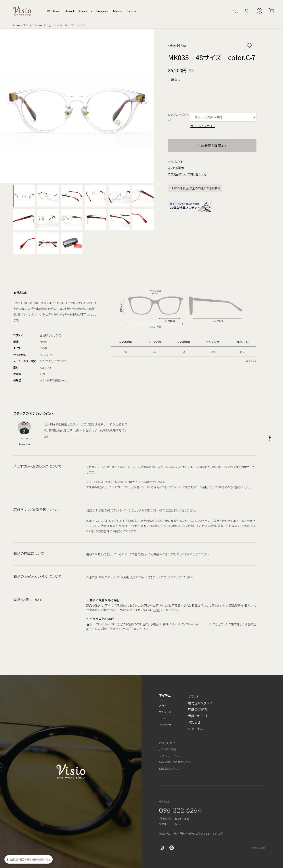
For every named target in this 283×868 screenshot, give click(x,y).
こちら (157, 610)
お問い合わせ (167, 743)
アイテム (165, 695)
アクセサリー (166, 725)
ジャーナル (196, 729)
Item (57, 11)
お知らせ (194, 722)
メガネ (163, 705)
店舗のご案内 (198, 709)
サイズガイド (176, 162)
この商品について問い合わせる (187, 174)
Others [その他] (43, 25)
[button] (144, 101)
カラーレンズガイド (203, 126)
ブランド (27, 25)
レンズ (163, 718)
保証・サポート (198, 716)
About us (85, 11)
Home (17, 25)
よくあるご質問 (168, 749)
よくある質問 (176, 168)
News (117, 11)
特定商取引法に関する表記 (175, 762)
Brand (69, 11)
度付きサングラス (200, 703)
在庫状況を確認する (212, 146)
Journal (132, 11)
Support (102, 11)
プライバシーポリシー (171, 756)
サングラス (165, 712)
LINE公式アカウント (170, 768)
